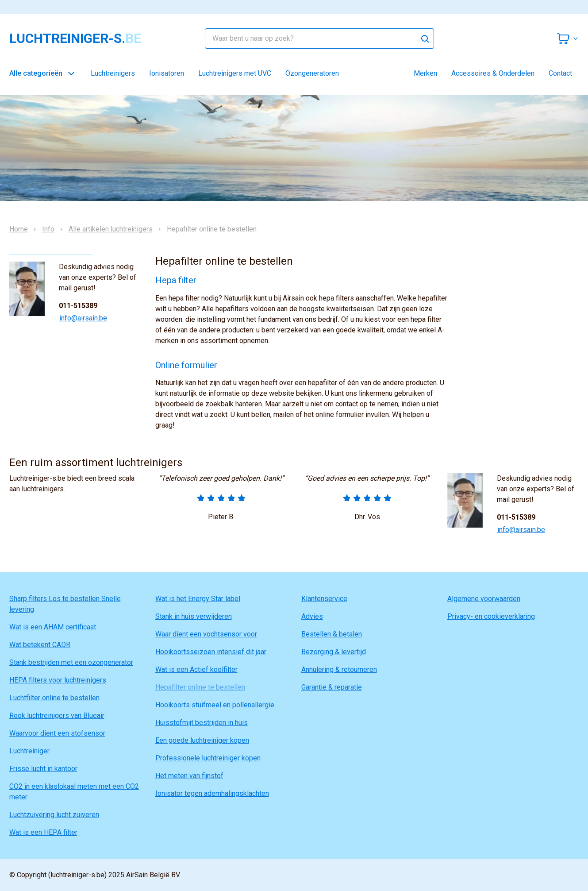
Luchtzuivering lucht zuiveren (54, 815)
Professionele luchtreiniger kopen (208, 758)
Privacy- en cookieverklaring (491, 616)
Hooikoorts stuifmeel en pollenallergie (215, 705)
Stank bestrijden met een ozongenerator (71, 662)
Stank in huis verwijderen (194, 616)
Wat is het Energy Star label (198, 599)
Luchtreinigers (113, 73)
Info (48, 229)
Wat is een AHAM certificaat (53, 627)
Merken (425, 73)
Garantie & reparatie (332, 687)
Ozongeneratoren (312, 73)
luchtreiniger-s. (75, 39)
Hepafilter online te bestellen (200, 687)
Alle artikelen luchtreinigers (111, 229)
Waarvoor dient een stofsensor (57, 733)
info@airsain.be (83, 318)
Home (19, 229)
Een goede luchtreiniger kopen (202, 740)
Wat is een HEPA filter (43, 832)
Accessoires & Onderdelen (493, 73)
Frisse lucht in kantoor (43, 769)
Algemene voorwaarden (484, 599)
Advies (312, 616)
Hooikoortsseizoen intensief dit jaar (211, 652)
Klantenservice (324, 599)
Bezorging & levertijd (334, 652)
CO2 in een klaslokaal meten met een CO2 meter (74, 792)
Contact (560, 73)
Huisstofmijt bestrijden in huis (202, 723)
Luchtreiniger (29, 751)
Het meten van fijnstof (189, 776)
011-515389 (78, 306)
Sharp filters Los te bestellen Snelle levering (65, 604)
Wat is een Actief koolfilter (196, 669)
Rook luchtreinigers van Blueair (57, 715)
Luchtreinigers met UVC (235, 73)
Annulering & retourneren (339, 669)
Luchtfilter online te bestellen (54, 698)
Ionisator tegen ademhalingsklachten (212, 793)
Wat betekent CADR (40, 645)
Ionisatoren (167, 73)
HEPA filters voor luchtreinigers (58, 680)
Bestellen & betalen (332, 634)
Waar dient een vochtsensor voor (206, 634)
